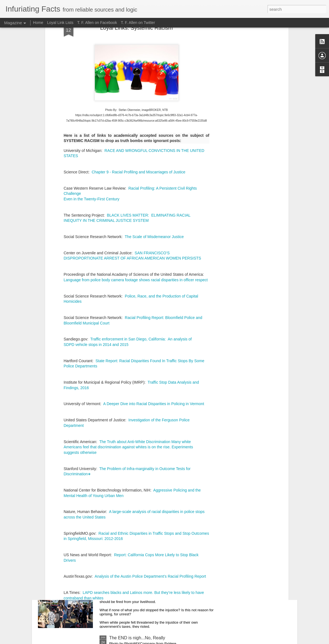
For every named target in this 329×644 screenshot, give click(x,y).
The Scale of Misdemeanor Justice (154, 141)
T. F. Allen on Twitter (138, 23)
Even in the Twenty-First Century (92, 103)
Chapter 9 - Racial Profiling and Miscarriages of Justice (138, 77)
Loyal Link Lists (60, 23)
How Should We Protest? (134, 575)
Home (38, 23)
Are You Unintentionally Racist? (140, 513)
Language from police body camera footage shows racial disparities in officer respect (136, 184)
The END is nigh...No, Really (137, 638)
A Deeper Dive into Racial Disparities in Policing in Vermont (154, 308)
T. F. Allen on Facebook (97, 23)
